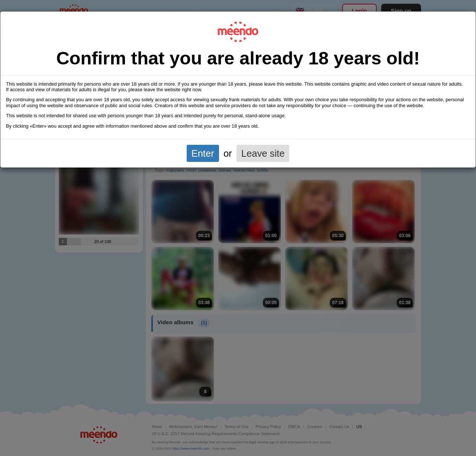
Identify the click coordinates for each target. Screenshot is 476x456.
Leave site (263, 153)
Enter (203, 153)
